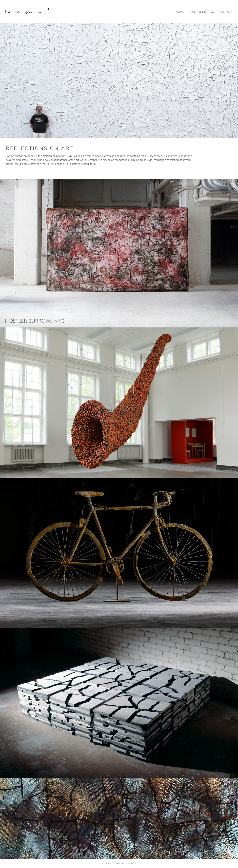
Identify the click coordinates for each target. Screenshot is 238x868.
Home (180, 12)
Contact (226, 12)
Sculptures (197, 12)
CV (213, 12)
